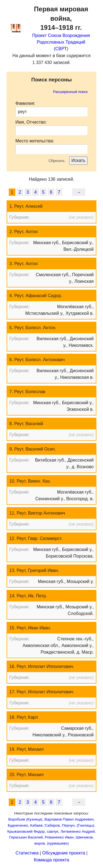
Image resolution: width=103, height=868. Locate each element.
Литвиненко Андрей (78, 831)
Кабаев (36, 825)
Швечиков (84, 837)
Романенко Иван (59, 837)
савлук (52, 831)
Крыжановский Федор (26, 831)
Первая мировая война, (61, 18)
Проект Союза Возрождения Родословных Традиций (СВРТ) (61, 42)
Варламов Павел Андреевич (69, 819)
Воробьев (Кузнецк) (25, 819)
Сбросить (57, 161)
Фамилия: (25, 103)
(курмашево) (58, 843)
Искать (78, 160)
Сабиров (52, 825)
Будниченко (18, 825)
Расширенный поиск (70, 92)
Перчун (68, 825)
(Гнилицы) (85, 825)
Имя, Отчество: (31, 122)
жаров (40, 843)
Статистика (27, 853)
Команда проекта (51, 860)
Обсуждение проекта (64, 853)
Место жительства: (35, 141)
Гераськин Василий (26, 837)
